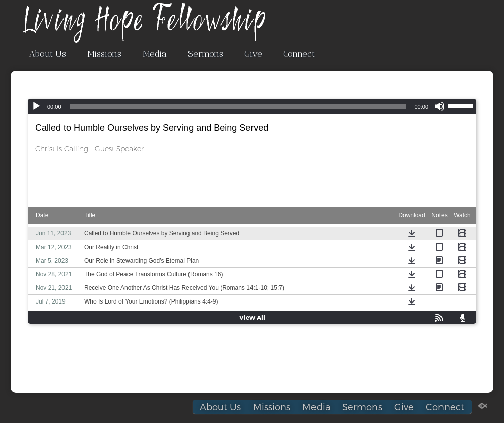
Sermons (206, 54)
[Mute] (439, 106)
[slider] (238, 106)
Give (253, 54)
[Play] (36, 106)
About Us (48, 54)
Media (155, 54)
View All (252, 317)
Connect (299, 54)
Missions (104, 54)
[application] (252, 106)
